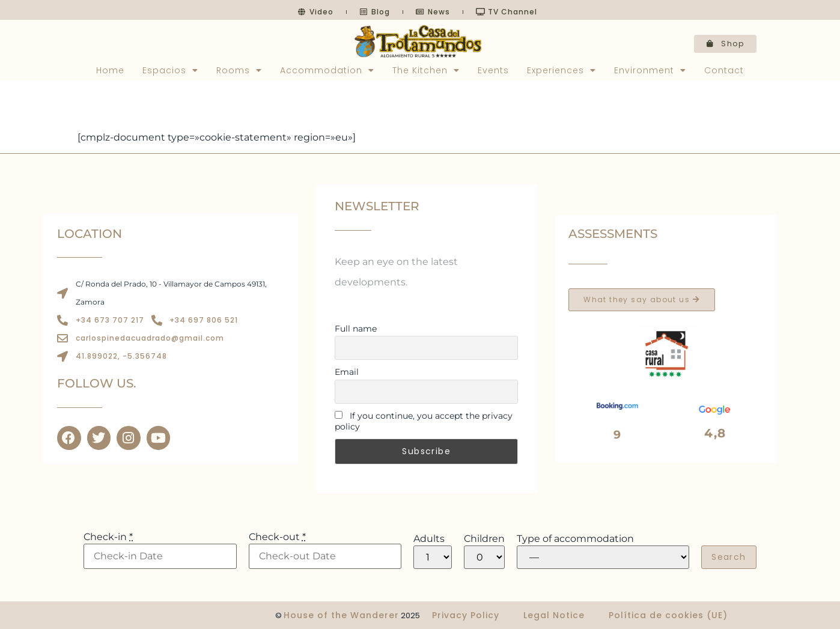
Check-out (277, 537)
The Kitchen (426, 70)
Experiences (562, 70)
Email (347, 372)
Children (484, 539)
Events (493, 70)
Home (110, 70)
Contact (724, 70)
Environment (650, 70)
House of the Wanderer (341, 615)
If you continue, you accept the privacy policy (424, 421)
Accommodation (327, 70)
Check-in (108, 537)
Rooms (239, 70)
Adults (429, 539)
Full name (356, 329)
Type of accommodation (575, 539)
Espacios (170, 70)
